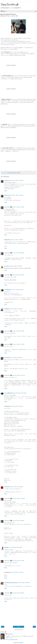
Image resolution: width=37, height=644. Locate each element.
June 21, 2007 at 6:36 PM (18, 253)
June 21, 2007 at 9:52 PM (17, 290)
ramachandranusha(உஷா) (11, 583)
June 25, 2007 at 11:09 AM (16, 487)
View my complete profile (11, 640)
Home (18, 627)
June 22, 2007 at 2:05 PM (18, 331)
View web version (18, 630)
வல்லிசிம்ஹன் (8, 290)
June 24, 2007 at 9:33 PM (16, 358)
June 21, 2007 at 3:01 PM (17, 180)
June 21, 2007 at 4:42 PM (17, 240)
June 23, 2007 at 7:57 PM (18, 344)
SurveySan (7, 487)
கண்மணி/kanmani (9, 393)
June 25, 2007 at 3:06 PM (18, 521)
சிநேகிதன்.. (7, 547)
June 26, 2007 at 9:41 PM (18, 561)
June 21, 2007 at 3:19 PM (18, 207)
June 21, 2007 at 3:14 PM (17, 195)
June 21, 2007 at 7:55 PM (16, 266)
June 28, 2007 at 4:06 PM (18, 593)
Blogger (21, 643)
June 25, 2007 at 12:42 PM (18, 498)
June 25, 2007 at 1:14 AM (17, 406)
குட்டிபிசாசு (7, 266)
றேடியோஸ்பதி (10, 4)
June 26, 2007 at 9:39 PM (16, 547)
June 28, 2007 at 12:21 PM (17, 572)
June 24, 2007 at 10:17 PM (18, 375)
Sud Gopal (7, 358)
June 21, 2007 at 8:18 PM (18, 275)
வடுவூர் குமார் (8, 180)
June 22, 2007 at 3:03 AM (16, 309)
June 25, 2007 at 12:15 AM (20, 393)
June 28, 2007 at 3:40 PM (24, 583)
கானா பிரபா (7, 207)
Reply (6, 191)
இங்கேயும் (13, 397)
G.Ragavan (7, 309)
